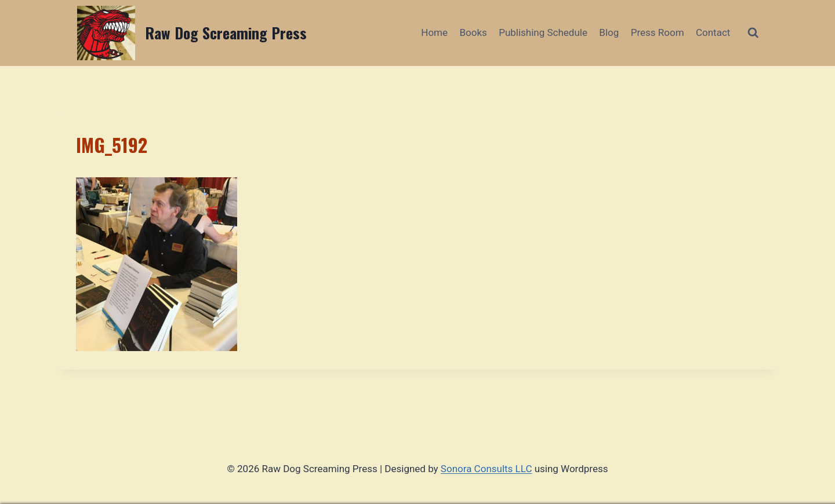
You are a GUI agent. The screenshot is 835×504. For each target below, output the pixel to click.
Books (473, 32)
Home (434, 32)
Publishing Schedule (543, 32)
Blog (609, 32)
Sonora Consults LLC (487, 469)
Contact (713, 32)
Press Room (658, 32)
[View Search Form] (753, 33)
